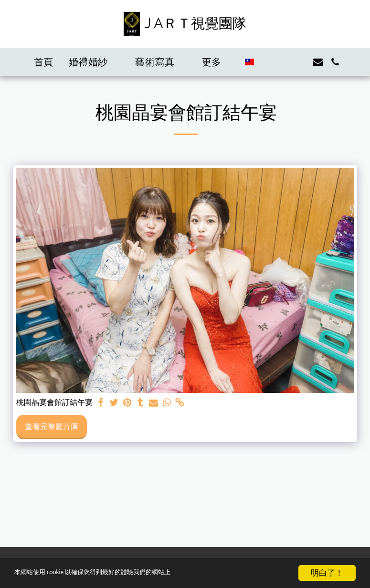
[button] (95, 62)
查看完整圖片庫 (52, 426)
